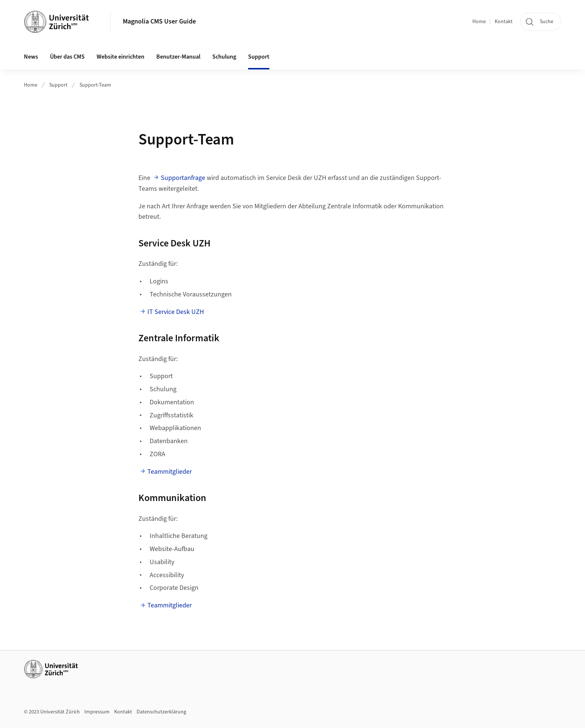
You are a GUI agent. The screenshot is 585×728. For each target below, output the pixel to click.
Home (479, 22)
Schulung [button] (224, 57)
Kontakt (504, 22)
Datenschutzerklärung (161, 712)
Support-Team (95, 85)
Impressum (97, 712)
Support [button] (259, 57)
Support (58, 85)
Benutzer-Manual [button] (178, 57)
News (31, 57)
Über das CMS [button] (67, 57)
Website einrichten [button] (121, 57)
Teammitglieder (170, 472)
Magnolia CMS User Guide (159, 21)
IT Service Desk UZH (176, 312)
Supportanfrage (183, 178)
